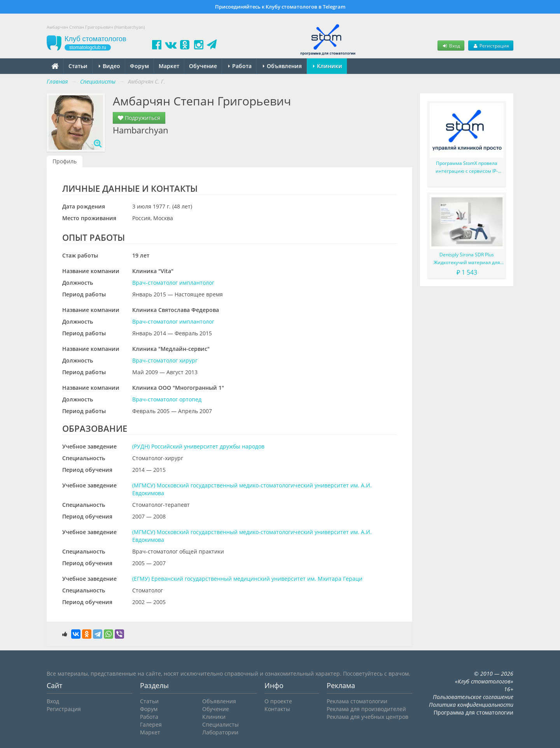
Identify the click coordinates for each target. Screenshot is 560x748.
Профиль (65, 161)
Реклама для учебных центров (367, 717)
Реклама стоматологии (357, 701)
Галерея (151, 724)
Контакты (277, 709)
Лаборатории (220, 732)
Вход (451, 46)
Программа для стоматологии (473, 712)
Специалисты (220, 724)
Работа (240, 66)
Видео (109, 66)
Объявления (282, 66)
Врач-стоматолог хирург (165, 360)
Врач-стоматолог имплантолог (173, 283)
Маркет (169, 66)
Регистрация (491, 46)
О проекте (278, 701)
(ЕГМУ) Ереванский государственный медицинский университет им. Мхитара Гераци (247, 579)
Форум (139, 66)
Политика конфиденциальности (471, 705)
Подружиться (139, 118)
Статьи (78, 66)
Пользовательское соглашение (473, 697)
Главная (57, 81)
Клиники (328, 66)
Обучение (203, 66)
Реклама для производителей (366, 709)
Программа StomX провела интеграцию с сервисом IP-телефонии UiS (467, 167)
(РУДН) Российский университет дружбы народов (198, 446)
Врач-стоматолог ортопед (167, 399)
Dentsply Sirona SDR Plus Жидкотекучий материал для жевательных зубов (467, 259)
